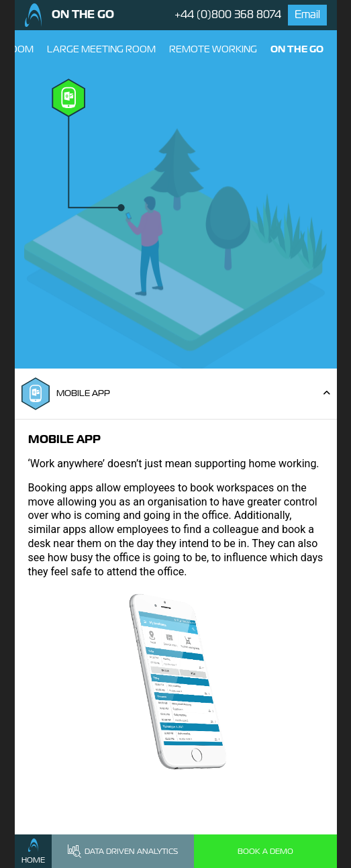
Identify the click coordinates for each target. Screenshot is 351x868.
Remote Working (213, 49)
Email (307, 14)
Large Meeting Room (101, 49)
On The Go (297, 49)
